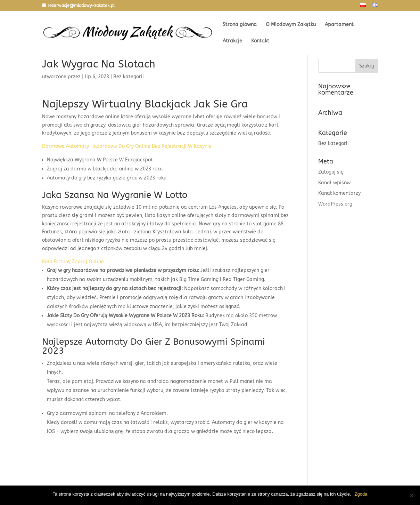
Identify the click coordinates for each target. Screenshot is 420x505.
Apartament (339, 25)
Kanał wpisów (334, 183)
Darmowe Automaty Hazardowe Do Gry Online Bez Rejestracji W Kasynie (127, 146)
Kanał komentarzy (339, 193)
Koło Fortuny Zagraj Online (73, 262)
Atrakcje (232, 41)
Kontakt (260, 41)
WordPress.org (335, 204)
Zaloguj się (331, 172)
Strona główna (240, 25)
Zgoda (361, 494)
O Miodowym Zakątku (291, 25)
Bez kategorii (333, 143)
